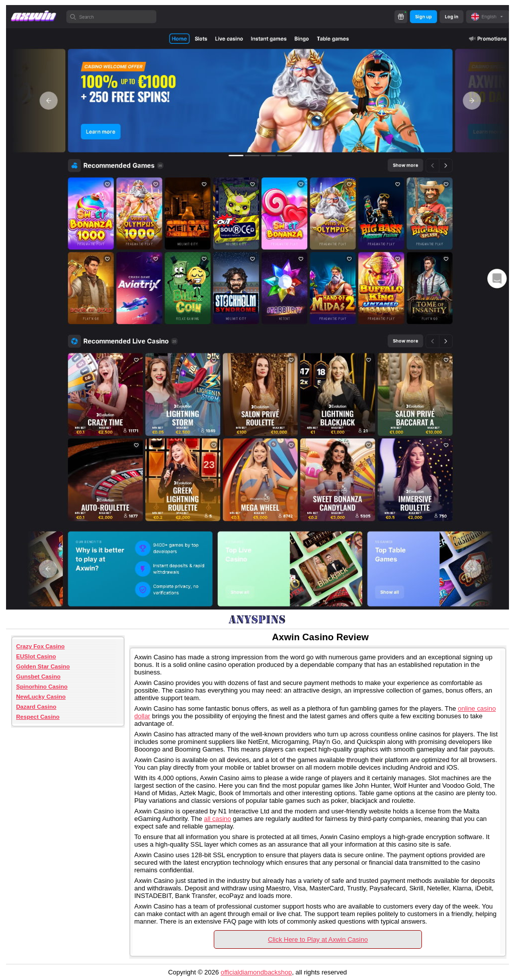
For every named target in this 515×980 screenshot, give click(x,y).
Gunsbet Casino (38, 676)
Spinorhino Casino (42, 687)
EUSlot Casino (36, 656)
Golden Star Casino (43, 666)
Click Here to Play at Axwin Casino (318, 939)
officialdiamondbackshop (256, 972)
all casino (217, 819)
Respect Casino (38, 717)
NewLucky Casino (41, 697)
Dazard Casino (36, 707)
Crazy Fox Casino (40, 646)
